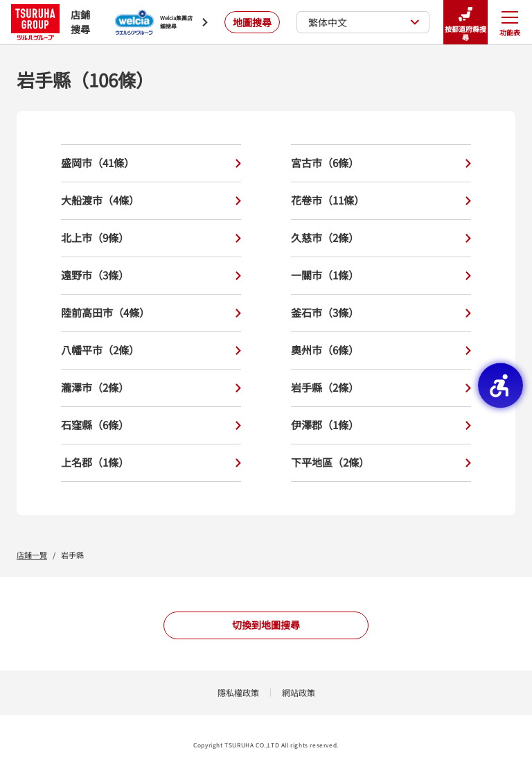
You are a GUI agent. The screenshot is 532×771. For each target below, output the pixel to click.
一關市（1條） (381, 276)
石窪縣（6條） (151, 425)
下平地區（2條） (381, 463)
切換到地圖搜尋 (266, 625)
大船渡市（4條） (151, 201)
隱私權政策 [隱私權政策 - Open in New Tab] (238, 692)
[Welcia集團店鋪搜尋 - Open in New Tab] (161, 22)
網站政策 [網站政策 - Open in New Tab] (299, 692)
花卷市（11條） (381, 201)
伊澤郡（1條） (381, 425)
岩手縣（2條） (381, 388)
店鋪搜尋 (51, 22)
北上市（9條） (151, 238)
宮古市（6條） (381, 163)
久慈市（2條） (381, 238)
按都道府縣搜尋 (465, 23)
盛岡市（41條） (151, 163)
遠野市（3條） (151, 276)
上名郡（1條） (151, 463)
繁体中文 (364, 22)
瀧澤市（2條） (151, 388)
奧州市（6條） (381, 350)
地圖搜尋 (252, 22)
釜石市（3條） (381, 313)
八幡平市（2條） (151, 350)
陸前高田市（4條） (151, 313)
